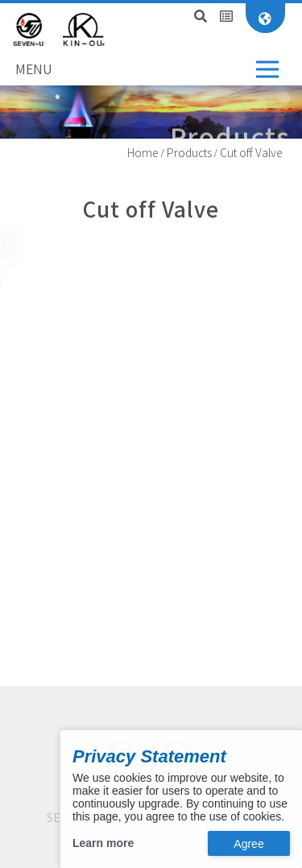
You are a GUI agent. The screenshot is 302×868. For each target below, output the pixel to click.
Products (189, 153)
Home (143, 153)
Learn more (103, 843)
